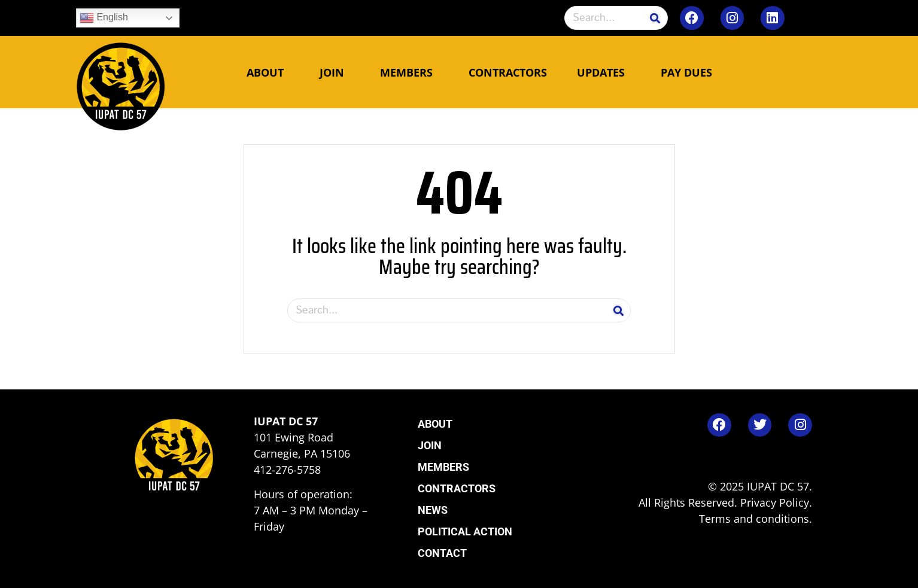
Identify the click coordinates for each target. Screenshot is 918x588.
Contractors (508, 72)
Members (409, 72)
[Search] (655, 18)
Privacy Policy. (776, 502)
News (433, 510)
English (104, 18)
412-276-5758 (287, 470)
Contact (442, 553)
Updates (604, 72)
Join (335, 72)
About (268, 72)
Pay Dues (686, 72)
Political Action (465, 531)
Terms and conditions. (756, 519)
